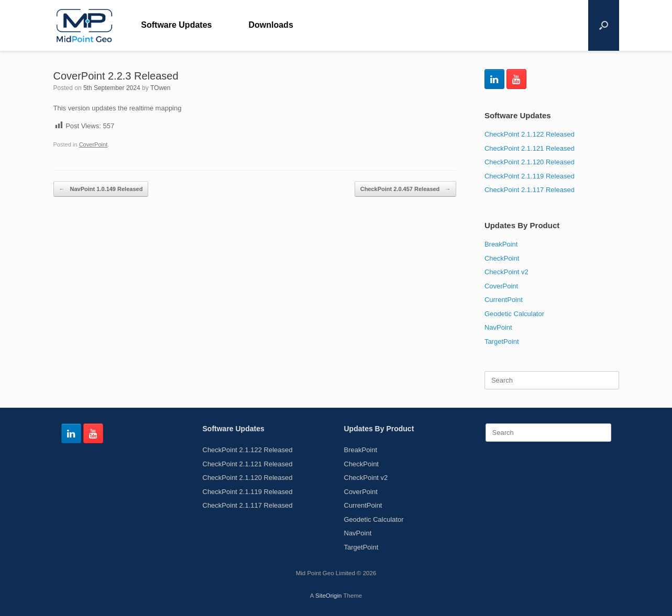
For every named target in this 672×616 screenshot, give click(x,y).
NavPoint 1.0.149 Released (101, 189)
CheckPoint (502, 258)
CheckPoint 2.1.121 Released (530, 148)
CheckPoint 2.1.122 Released (530, 134)
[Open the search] (604, 25)
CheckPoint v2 (506, 272)
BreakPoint (501, 244)
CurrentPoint (504, 300)
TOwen (160, 88)
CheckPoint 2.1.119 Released (530, 176)
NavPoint (498, 327)
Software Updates (176, 25)
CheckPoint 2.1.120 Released (530, 162)
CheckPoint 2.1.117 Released (530, 190)
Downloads (271, 25)
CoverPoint (93, 144)
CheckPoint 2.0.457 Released (406, 189)
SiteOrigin (329, 596)
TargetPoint (502, 341)
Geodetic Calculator (514, 314)
